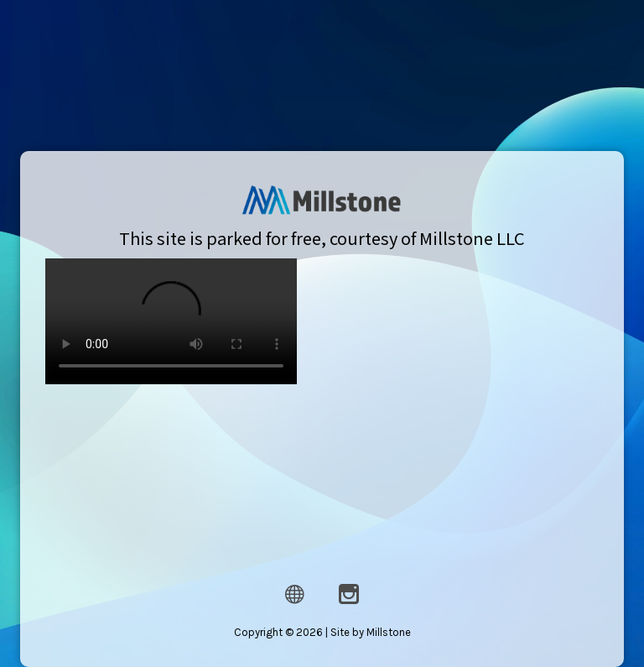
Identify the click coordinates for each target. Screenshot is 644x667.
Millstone (387, 628)
